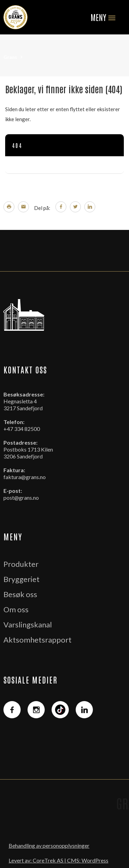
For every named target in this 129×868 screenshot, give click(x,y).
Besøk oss (20, 594)
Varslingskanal (28, 624)
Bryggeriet (21, 579)
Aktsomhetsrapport (37, 640)
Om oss (16, 609)
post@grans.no (21, 497)
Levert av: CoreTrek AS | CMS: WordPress (58, 860)
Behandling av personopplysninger (49, 845)
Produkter (21, 564)
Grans (10, 57)
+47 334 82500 (22, 429)
